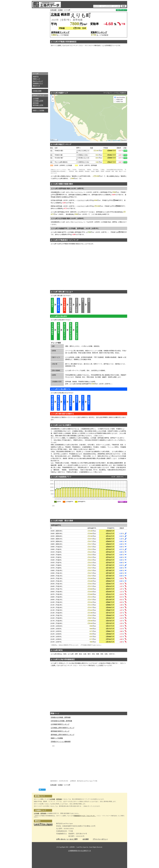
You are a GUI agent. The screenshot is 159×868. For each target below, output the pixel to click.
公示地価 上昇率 (38, 101)
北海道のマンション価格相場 (61, 742)
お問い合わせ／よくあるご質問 (67, 839)
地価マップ (36, 79)
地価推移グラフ (38, 83)
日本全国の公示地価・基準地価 (61, 721)
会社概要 (86, 839)
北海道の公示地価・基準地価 (61, 717)
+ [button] (53, 97)
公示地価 (36, 99)
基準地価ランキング (60, 32)
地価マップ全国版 (39, 110)
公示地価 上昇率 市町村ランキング (63, 728)
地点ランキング (38, 81)
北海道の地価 (37, 91)
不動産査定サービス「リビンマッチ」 (85, 816)
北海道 (60, 10)
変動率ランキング (99, 32)
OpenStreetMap (117, 140)
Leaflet (109, 140)
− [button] (53, 100)
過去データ (36, 86)
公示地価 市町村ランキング (60, 724)
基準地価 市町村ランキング (60, 731)
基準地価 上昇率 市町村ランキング (63, 735)
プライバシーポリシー (100, 839)
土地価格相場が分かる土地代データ (79, 851)
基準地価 (36, 103)
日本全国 (53, 10)
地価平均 (36, 77)
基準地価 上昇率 (38, 105)
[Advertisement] (40, 40)
